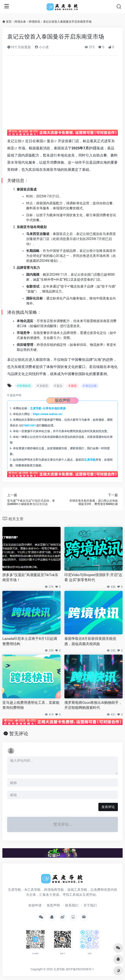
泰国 (39, 141)
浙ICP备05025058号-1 (80, 969)
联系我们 (72, 905)
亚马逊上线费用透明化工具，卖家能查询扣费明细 (31, 705)
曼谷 (50, 141)
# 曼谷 (58, 386)
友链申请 (35, 905)
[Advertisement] (66, 95)
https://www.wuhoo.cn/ (48, 414)
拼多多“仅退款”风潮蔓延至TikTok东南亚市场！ (30, 577)
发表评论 (108, 807)
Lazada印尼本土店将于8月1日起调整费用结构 (30, 641)
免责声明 (53, 905)
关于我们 (90, 905)
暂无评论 (19, 734)
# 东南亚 (42, 386)
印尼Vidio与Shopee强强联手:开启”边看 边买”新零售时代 (93, 577)
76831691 (30, 426)
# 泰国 (72, 386)
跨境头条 (20, 22)
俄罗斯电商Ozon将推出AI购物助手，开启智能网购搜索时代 (93, 705)
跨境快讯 (34, 22)
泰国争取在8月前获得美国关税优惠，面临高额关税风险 (90, 641)
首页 (9, 22)
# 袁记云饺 (90, 386)
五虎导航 (90, 460)
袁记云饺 (14, 141)
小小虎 (42, 47)
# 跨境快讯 (24, 386)
